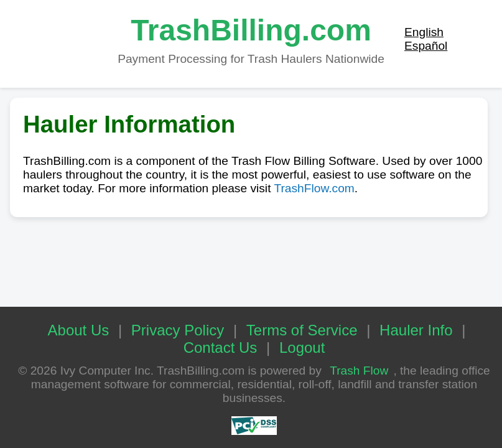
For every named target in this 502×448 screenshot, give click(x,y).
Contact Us (221, 348)
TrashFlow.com (314, 188)
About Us (79, 330)
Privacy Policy (178, 330)
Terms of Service (302, 330)
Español (426, 46)
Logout (302, 348)
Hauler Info (416, 330)
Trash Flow (359, 371)
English (424, 32)
